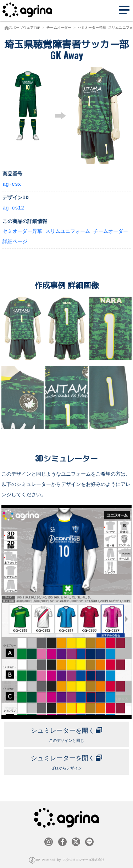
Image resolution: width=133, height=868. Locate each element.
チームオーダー (59, 28)
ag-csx (12, 184)
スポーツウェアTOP (24, 28)
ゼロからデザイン (66, 759)
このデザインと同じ (66, 732)
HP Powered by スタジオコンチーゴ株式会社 (70, 857)
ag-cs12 (13, 208)
